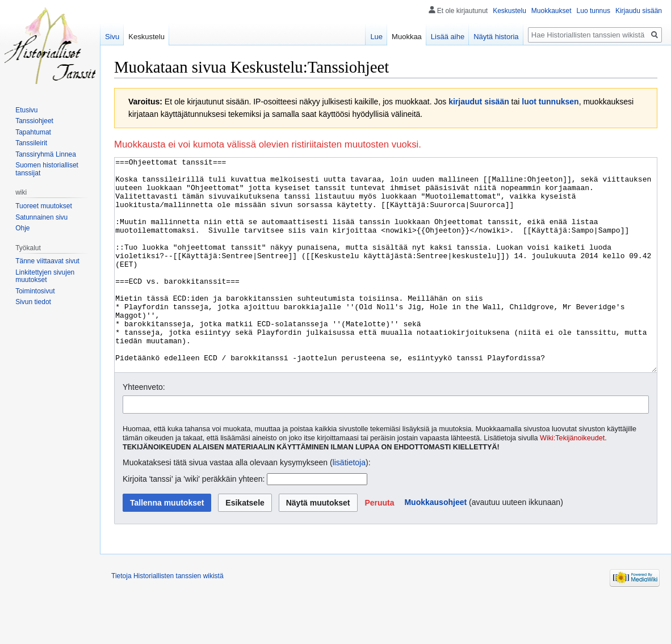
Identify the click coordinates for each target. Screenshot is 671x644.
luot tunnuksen (550, 102)
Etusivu (26, 110)
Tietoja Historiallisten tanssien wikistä (167, 618)
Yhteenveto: (144, 430)
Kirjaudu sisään (639, 11)
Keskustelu (509, 11)
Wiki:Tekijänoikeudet (572, 481)
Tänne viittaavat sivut (47, 261)
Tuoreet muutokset (44, 206)
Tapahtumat (33, 132)
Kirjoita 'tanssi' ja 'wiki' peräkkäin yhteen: (194, 521)
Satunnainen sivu (41, 217)
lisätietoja (349, 505)
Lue (376, 37)
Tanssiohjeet (34, 121)
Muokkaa (407, 37)
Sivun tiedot (33, 302)
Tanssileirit (31, 143)
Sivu (112, 37)
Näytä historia (496, 37)
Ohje (22, 228)
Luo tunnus (594, 11)
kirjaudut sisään (479, 102)
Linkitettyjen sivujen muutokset (45, 276)
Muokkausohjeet (435, 545)
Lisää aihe (448, 37)
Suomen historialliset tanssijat (47, 169)
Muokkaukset (552, 11)
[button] (379, 545)
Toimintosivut (35, 291)
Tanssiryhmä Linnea (46, 154)
